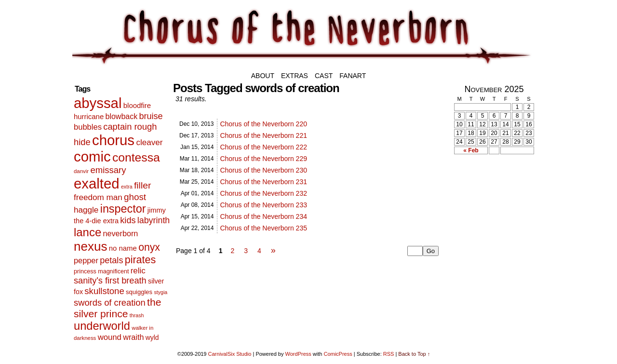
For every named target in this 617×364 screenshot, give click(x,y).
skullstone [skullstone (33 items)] (104, 291)
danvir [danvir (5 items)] (81, 171)
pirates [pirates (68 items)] (140, 260)
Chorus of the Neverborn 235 (263, 228)
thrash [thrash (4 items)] (137, 315)
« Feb (471, 150)
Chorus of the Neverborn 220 (263, 124)
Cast (324, 76)
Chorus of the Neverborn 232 (263, 193)
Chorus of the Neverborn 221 (263, 135)
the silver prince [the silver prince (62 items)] (117, 308)
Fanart (353, 76)
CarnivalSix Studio (230, 354)
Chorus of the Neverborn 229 (263, 159)
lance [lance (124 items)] (87, 232)
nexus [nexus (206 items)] (90, 246)
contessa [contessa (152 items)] (136, 157)
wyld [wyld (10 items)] (152, 337)
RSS (389, 354)
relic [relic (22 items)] (138, 271)
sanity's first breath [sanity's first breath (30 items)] (110, 281)
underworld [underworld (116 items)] (102, 326)
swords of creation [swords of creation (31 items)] (110, 303)
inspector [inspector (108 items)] (123, 209)
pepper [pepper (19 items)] (86, 260)
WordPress (298, 354)
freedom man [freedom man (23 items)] (98, 197)
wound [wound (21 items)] (110, 337)
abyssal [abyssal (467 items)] (98, 103)
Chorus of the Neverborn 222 (263, 147)
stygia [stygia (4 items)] (161, 292)
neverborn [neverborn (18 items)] (121, 233)
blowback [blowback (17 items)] (122, 116)
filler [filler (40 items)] (142, 185)
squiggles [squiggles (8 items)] (139, 292)
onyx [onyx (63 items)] (149, 247)
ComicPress (338, 354)
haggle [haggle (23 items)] (86, 210)
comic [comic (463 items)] (92, 156)
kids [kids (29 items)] (128, 220)
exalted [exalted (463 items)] (97, 183)
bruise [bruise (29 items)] (151, 116)
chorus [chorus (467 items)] (113, 140)
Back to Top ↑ (414, 354)
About (263, 76)
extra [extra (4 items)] (127, 187)
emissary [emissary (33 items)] (108, 170)
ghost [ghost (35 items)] (135, 197)
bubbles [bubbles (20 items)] (88, 127)
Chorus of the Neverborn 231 (263, 182)
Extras (295, 76)
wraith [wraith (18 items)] (133, 337)
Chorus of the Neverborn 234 (263, 216)
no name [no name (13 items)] (123, 248)
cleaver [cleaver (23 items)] (149, 142)
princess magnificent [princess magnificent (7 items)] (101, 271)
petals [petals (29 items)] (111, 260)
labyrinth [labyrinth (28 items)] (154, 220)
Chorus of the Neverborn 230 (263, 170)
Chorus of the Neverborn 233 (263, 205)
